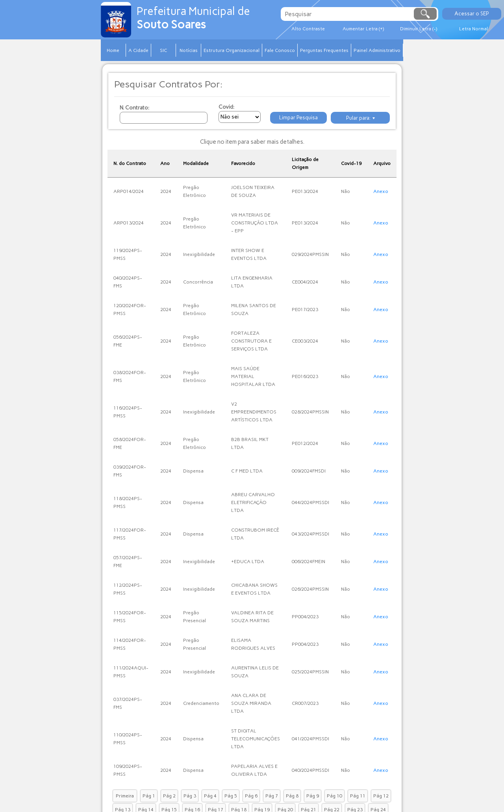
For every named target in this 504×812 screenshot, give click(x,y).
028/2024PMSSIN (310, 412)
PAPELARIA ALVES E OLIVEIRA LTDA (254, 770)
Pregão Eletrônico (195, 191)
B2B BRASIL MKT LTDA (250, 443)
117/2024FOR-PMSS (130, 534)
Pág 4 (210, 796)
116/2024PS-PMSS (128, 412)
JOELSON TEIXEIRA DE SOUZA (253, 191)
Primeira (125, 796)
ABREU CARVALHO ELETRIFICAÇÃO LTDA (253, 502)
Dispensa (193, 471)
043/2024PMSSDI (310, 534)
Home (113, 50)
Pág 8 (292, 796)
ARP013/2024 (129, 223)
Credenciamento (201, 703)
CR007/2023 (305, 703)
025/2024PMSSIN (310, 672)
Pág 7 (272, 796)
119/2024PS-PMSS (128, 254)
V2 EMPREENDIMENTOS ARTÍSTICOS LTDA (254, 412)
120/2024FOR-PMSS (130, 310)
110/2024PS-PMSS (128, 739)
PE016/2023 (305, 376)
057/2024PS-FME (128, 562)
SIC (163, 50)
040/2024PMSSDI (310, 770)
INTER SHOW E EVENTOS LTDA (249, 254)
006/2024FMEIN (309, 562)
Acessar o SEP (472, 14)
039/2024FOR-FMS (130, 471)
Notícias (189, 50)
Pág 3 (190, 796)
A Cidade (138, 50)
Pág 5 (231, 796)
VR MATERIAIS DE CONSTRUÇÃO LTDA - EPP (255, 223)
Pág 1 (149, 796)
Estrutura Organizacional (232, 50)
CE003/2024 (305, 341)
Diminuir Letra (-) (419, 29)
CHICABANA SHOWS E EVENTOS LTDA (254, 589)
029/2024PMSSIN (310, 254)
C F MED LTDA (247, 471)
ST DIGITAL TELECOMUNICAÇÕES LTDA (256, 739)
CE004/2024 (305, 282)
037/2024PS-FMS (128, 703)
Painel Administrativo (377, 50)
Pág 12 (381, 796)
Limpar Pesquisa (298, 118)
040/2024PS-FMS (128, 282)
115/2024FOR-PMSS (130, 617)
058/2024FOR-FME (130, 443)
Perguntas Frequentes (324, 50)
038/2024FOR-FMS (130, 376)
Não (346, 191)
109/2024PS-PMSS (128, 770)
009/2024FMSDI (309, 471)
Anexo (381, 191)
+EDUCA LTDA (248, 562)
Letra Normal (473, 29)
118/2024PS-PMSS (128, 502)
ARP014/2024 (129, 191)
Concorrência (198, 282)
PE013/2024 (305, 191)
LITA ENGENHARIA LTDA (252, 282)
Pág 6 (251, 796)
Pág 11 (358, 796)
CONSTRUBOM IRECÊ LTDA (255, 534)
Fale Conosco (280, 50)
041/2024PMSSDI (310, 739)
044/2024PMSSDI (310, 502)
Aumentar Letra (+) (363, 29)
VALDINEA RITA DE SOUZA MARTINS (252, 617)
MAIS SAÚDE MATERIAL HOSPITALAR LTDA (253, 376)
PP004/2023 (305, 617)
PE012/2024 (305, 443)
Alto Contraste (308, 29)
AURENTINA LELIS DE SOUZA (255, 672)
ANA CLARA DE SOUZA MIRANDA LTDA (251, 703)
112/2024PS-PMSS (128, 589)
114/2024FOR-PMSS (130, 644)
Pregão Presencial (195, 617)
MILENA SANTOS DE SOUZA (254, 310)
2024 (166, 191)
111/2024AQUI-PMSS (131, 672)
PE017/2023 (305, 310)
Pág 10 (334, 796)
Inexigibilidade (199, 254)
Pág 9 (313, 796)
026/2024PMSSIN (310, 589)
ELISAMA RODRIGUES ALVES (253, 644)
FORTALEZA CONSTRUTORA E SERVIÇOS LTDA (251, 341)
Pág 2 (169, 796)
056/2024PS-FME (128, 341)
